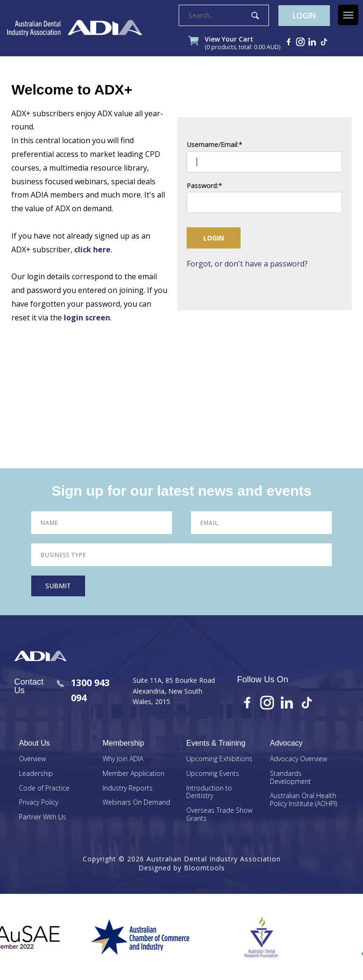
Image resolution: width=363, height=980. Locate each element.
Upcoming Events (213, 774)
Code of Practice (44, 788)
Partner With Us (43, 817)
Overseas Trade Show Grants (219, 815)
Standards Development (290, 778)
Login (304, 16)
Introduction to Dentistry (209, 792)
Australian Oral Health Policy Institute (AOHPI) (303, 800)
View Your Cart (242, 43)
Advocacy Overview (298, 759)
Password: (203, 186)
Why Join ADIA (123, 759)
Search (255, 16)
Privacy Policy (39, 803)
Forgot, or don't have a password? (247, 264)
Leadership (36, 774)
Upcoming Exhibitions (219, 759)
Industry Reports (128, 788)
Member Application (134, 774)
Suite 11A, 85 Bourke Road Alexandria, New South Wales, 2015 (174, 691)
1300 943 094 (83, 690)
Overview (32, 759)
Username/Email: (213, 145)
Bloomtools (204, 868)
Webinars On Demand (136, 803)
